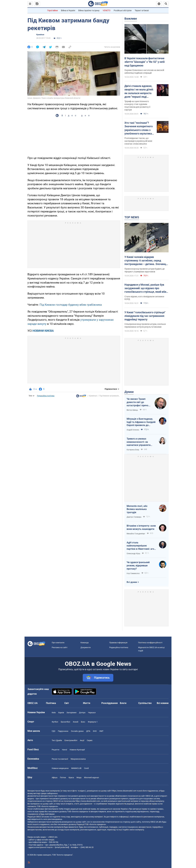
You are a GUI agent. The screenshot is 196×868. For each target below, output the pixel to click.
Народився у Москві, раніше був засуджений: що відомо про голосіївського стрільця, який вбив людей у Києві (146, 288)
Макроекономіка (78, 759)
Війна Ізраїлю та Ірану (89, 10)
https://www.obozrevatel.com (124, 791)
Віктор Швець (132, 410)
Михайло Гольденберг (136, 534)
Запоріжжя (71, 713)
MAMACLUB (76, 768)
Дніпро (82, 713)
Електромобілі (71, 740)
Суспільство (145, 703)
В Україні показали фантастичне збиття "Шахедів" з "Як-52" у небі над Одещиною (145, 62)
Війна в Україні (68, 10)
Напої (65, 750)
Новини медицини (60, 768)
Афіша (55, 777)
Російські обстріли (123, 10)
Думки (129, 392)
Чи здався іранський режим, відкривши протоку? (138, 565)
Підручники (63, 731)
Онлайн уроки (77, 731)
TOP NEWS (132, 217)
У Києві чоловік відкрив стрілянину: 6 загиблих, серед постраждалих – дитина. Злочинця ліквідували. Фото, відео (146, 261)
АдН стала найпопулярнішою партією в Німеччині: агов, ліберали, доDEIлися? (141, 546)
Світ (67, 703)
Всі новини (163, 703)
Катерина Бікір (133, 450)
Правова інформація (118, 643)
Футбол (55, 722)
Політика (51, 703)
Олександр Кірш (133, 554)
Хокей (76, 722)
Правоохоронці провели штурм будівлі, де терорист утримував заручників (145, 270)
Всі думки (132, 582)
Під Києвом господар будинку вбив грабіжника (71, 305)
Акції (82, 740)
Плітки (63, 777)
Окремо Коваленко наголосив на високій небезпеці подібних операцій (144, 72)
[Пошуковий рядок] (166, 4)
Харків (61, 713)
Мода (79, 777)
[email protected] (62, 847)
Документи (86, 647)
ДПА (88, 731)
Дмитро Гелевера (134, 517)
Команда (85, 643)
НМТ (101, 731)
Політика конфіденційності (150, 643)
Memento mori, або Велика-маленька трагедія (137, 509)
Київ (54, 713)
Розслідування (110, 703)
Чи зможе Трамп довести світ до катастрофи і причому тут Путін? (139, 402)
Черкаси (92, 713)
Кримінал (40, 35)
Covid (86, 768)
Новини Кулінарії (77, 750)
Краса (71, 777)
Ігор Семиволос (133, 573)
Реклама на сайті (60, 647)
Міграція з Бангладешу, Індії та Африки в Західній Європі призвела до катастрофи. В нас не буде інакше (141, 422)
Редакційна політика (46, 396)
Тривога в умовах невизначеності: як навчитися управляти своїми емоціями (139, 442)
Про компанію (58, 643)
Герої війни (53, 10)
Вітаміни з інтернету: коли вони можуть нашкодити (141, 527)
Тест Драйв (57, 740)
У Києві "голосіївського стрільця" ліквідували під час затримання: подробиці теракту (145, 316)
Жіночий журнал (92, 777)
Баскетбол (66, 722)
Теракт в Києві (142, 10)
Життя (87, 703)
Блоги (123, 703)
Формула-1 (93, 722)
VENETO (107, 10)
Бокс (83, 722)
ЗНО (95, 731)
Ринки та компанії (60, 759)
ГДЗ (53, 731)
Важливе (131, 19)
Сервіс (90, 740)
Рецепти (56, 750)
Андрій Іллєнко (133, 430)
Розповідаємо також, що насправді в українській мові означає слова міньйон (138, 141)
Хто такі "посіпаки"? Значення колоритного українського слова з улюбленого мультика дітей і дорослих (139, 128)
